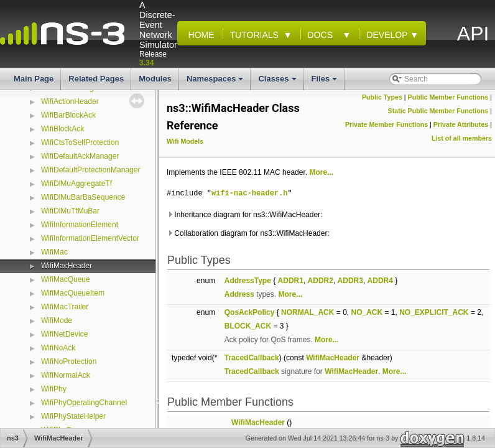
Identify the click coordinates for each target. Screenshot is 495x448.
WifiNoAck (58, 348)
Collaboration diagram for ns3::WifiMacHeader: (248, 233)
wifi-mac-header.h (249, 193)
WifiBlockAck (62, 129)
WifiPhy (54, 389)
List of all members (462, 138)
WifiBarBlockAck (68, 115)
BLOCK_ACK (248, 326)
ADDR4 (380, 281)
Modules (155, 79)
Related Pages (96, 79)
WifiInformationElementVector (90, 238)
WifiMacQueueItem (73, 293)
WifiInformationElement (80, 225)
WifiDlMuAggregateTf (76, 184)
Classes (278, 82)
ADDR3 (350, 281)
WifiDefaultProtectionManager (90, 170)
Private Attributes (461, 124)
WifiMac (54, 252)
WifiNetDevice (64, 334)
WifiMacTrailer (65, 307)
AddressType (248, 281)
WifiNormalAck (66, 375)
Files (326, 82)
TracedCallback (252, 358)
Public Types (382, 97)
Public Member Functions (448, 97)
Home (199, 35)
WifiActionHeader (70, 101)
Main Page (34, 79)
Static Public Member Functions (438, 111)
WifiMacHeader (67, 266)
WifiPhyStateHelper (73, 416)
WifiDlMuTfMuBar (70, 211)
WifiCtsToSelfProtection (80, 142)
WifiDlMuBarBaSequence (83, 197)
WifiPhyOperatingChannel (84, 403)
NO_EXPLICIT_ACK (434, 312)
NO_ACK (367, 312)
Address (239, 294)
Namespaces (216, 82)
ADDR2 (321, 281)
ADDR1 (291, 281)
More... (321, 172)
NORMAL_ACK (308, 312)
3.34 (146, 63)
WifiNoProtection (69, 362)
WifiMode (57, 320)
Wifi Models (185, 141)
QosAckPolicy (250, 312)
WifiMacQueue (66, 279)
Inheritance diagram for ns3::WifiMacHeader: (244, 215)
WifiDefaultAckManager (80, 156)
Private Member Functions (386, 124)
